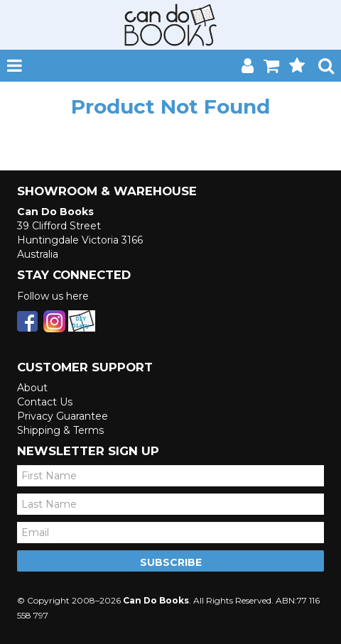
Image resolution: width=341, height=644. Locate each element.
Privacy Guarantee (63, 416)
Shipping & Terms (60, 430)
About (32, 388)
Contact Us (45, 402)
